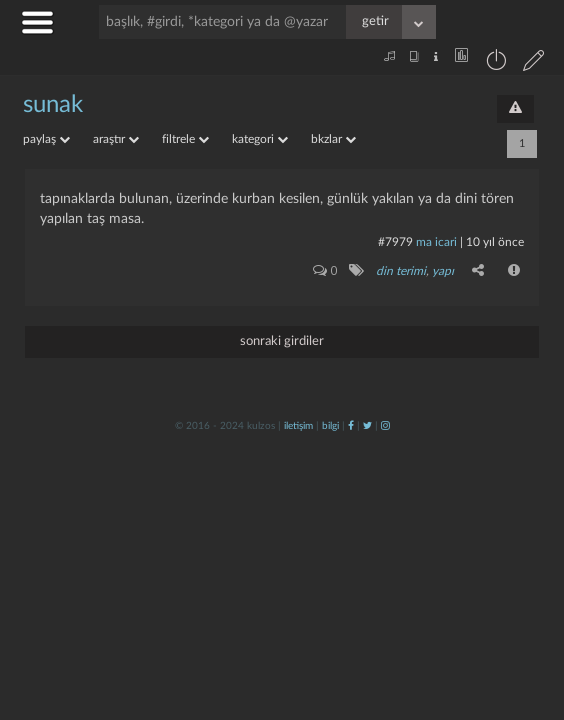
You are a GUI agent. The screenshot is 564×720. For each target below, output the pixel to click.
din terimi (401, 271)
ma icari (436, 242)
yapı (443, 271)
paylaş (46, 139)
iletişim (298, 426)
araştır (116, 139)
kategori (260, 139)
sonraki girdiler (282, 341)
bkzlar (333, 139)
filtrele (185, 139)
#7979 (395, 242)
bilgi (330, 426)
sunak (53, 105)
